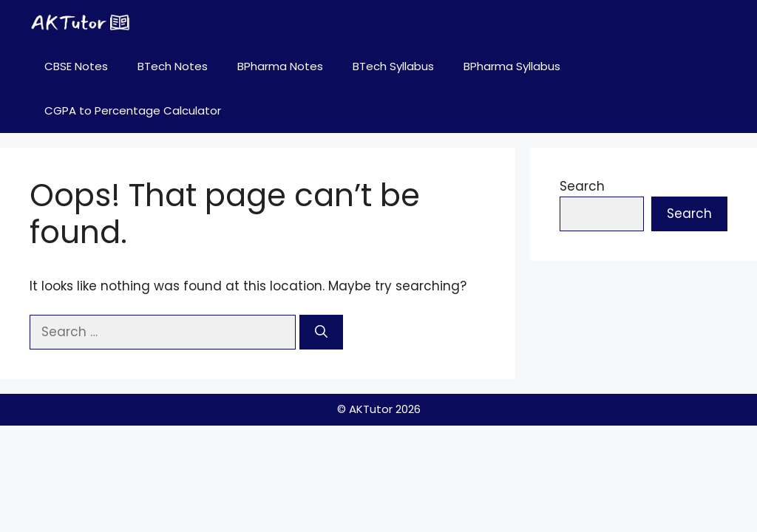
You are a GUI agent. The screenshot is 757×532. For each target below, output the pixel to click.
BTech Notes (173, 66)
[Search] (321, 332)
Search (582, 186)
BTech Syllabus (393, 66)
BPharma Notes (280, 66)
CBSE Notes (76, 66)
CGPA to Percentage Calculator (133, 110)
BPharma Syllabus (512, 66)
